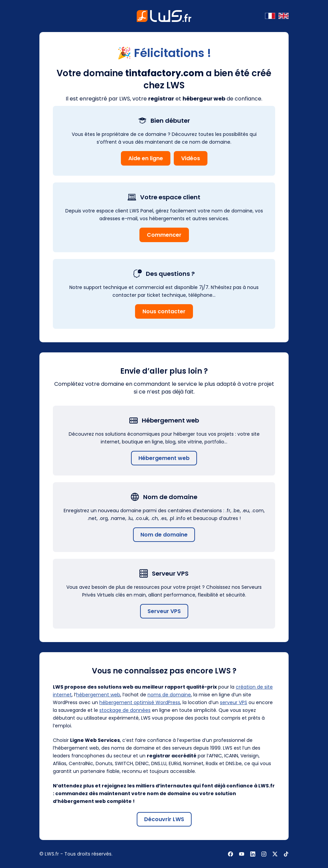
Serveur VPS (164, 611)
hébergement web (98, 695)
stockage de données (125, 710)
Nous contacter (164, 311)
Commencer (164, 235)
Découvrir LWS (164, 819)
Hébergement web (164, 458)
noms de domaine (169, 695)
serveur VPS (234, 702)
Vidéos (191, 158)
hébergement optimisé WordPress (140, 702)
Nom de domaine (164, 535)
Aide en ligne (146, 158)
